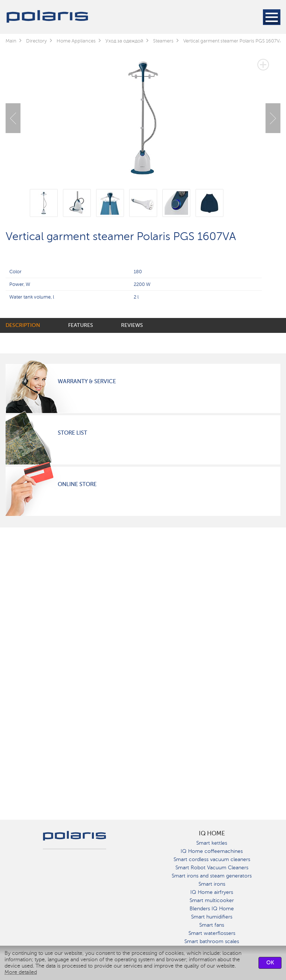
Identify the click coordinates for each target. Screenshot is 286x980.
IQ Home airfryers (212, 892)
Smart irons (212, 884)
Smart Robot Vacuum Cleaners (212, 868)
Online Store (77, 484)
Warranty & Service (87, 381)
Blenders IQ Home (212, 909)
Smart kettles (212, 843)
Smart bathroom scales (212, 941)
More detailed (21, 972)
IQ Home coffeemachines (212, 851)
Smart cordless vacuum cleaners (212, 859)
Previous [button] (13, 118)
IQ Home (212, 834)
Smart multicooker (212, 900)
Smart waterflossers (212, 933)
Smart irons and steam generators (212, 876)
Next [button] (273, 118)
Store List (72, 433)
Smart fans (212, 925)
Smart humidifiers (212, 917)
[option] (143, 113)
